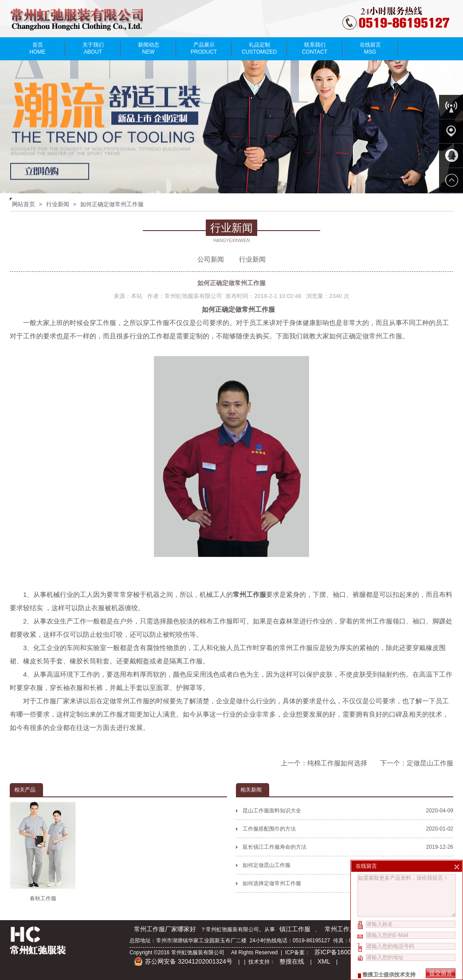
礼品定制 (259, 48)
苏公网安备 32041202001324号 (183, 961)
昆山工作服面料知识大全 (348, 811)
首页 (37, 48)
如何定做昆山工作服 (348, 865)
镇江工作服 (295, 929)
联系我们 (315, 48)
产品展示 (204, 48)
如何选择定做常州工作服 (348, 883)
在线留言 (370, 48)
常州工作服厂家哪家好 (165, 929)
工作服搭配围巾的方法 (348, 829)
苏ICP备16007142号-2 (346, 952)
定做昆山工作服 (430, 763)
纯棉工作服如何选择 (337, 763)
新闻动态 (148, 48)
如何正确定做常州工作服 (112, 204)
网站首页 (24, 204)
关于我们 (93, 48)
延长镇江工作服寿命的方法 (348, 847)
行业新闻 (58, 204)
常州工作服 (340, 929)
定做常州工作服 (379, 336)
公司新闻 (211, 259)
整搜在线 (292, 961)
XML (324, 961)
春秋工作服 (43, 852)
